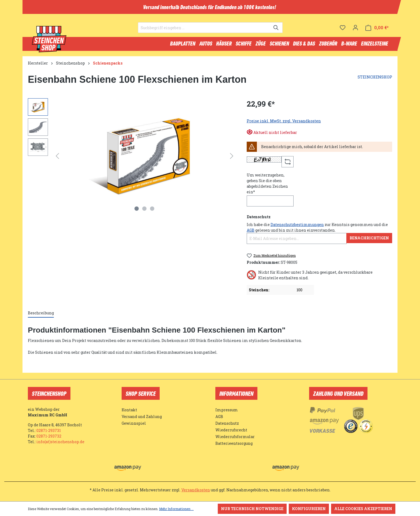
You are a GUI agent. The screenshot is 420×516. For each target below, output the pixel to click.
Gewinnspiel (134, 423)
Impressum (227, 410)
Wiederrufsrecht (231, 430)
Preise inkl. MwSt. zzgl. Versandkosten (284, 122)
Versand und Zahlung (142, 417)
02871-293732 (49, 436)
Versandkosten (196, 490)
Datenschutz (227, 423)
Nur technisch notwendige (252, 509)
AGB (251, 231)
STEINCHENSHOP (375, 78)
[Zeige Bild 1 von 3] (137, 210)
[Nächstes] (232, 157)
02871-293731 (49, 430)
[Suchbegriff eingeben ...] (204, 28)
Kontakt (129, 410)
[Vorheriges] (57, 157)
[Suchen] (276, 28)
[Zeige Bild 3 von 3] (152, 210)
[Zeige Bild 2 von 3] (144, 210)
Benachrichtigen (369, 239)
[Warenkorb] (377, 28)
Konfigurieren (309, 509)
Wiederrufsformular (235, 437)
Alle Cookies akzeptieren (363, 509)
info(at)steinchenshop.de (60, 442)
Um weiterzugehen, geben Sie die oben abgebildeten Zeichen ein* (267, 184)
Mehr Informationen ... (176, 509)
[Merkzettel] (343, 28)
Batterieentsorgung (234, 443)
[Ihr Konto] (355, 28)
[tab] (41, 314)
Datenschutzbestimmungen (297, 226)
